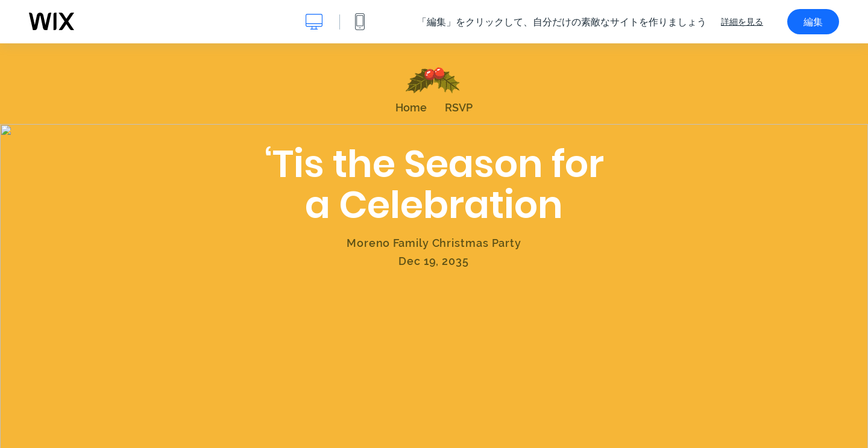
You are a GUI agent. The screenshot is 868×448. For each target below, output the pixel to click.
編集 (813, 22)
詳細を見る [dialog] (742, 22)
